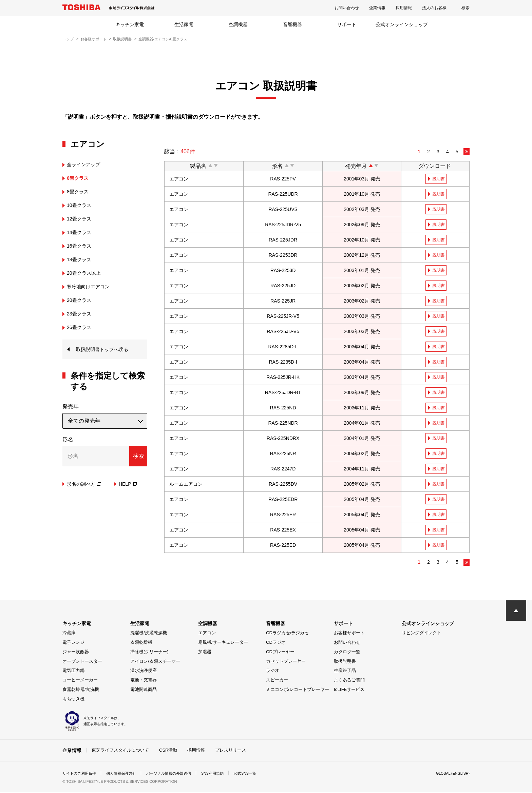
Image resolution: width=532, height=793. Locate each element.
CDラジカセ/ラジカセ (287, 634)
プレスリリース (231, 751)
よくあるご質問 (349, 681)
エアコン (207, 634)
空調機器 (238, 24)
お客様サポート (93, 39)
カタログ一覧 (347, 653)
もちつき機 (73, 700)
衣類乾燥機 (141, 644)
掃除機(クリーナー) (149, 653)
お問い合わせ (347, 8)
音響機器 (292, 24)
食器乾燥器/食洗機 (81, 690)
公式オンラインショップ (402, 24)
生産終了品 (345, 672)
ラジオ (273, 672)
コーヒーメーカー (80, 681)
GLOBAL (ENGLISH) (451, 774)
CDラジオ (276, 644)
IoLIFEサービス (349, 690)
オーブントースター (82, 662)
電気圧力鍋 (73, 672)
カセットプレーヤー (286, 662)
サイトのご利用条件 (81, 774)
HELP (128, 485)
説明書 (439, 179)
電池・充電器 (144, 681)
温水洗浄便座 (144, 672)
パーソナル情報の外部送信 (176, 774)
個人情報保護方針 (126, 774)
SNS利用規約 (223, 774)
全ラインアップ (86, 164)
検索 (465, 8)
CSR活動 (168, 751)
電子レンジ (73, 644)
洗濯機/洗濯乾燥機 (149, 634)
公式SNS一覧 (258, 774)
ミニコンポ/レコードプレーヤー (298, 690)
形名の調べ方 (84, 485)
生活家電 (184, 24)
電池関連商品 (144, 690)
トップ (68, 39)
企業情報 (377, 8)
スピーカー (277, 681)
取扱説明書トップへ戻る (106, 350)
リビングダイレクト (422, 634)
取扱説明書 (122, 39)
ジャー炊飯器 (76, 653)
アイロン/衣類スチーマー (155, 662)
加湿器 (205, 653)
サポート (347, 24)
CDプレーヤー (280, 653)
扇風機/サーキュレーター (223, 644)
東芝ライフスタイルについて (120, 751)
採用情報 (404, 8)
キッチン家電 (130, 24)
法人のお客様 (434, 8)
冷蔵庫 (69, 634)
